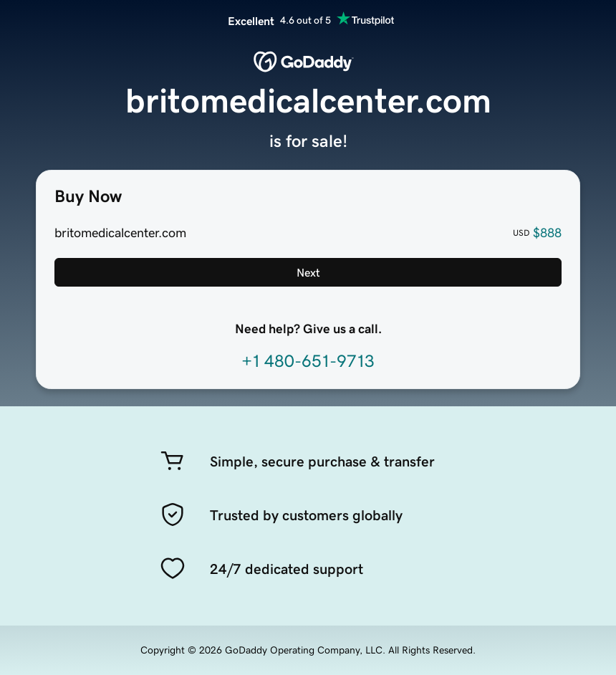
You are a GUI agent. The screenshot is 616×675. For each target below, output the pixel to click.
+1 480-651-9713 (308, 361)
